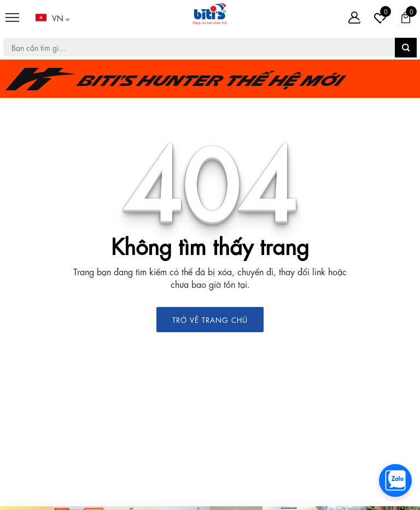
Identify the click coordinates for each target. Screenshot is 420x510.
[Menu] (12, 18)
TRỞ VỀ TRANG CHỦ (210, 319)
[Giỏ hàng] (406, 18)
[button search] (406, 48)
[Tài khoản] (354, 18)
